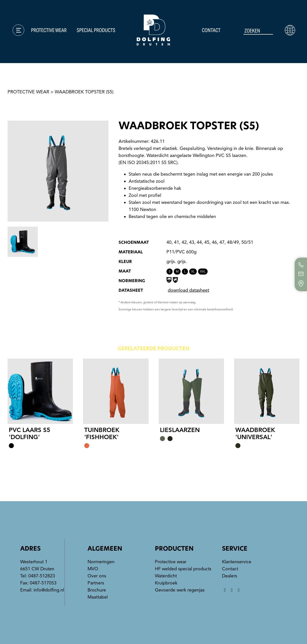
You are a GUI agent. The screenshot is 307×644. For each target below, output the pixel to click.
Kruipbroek (166, 583)
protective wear (28, 92)
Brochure (97, 590)
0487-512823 (42, 576)
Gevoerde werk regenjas (180, 590)
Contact (211, 30)
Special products (96, 30)
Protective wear (49, 30)
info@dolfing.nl (49, 590)
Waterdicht (166, 576)
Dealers (230, 576)
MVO (93, 569)
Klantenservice (237, 562)
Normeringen (101, 562)
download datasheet (188, 290)
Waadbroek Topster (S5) (84, 92)
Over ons (97, 576)
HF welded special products (183, 569)
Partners (96, 583)
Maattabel (98, 597)
